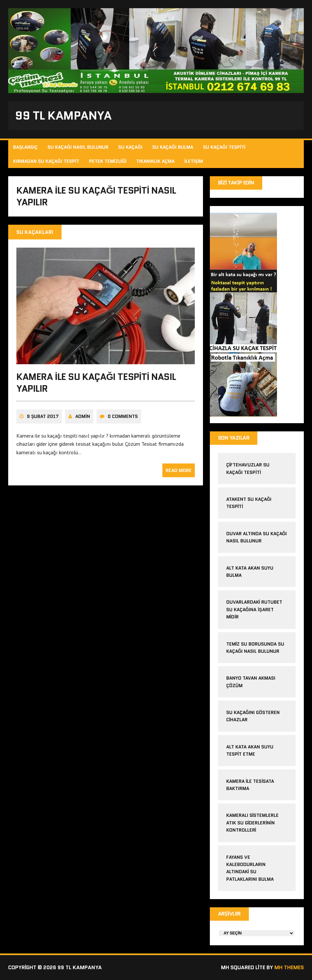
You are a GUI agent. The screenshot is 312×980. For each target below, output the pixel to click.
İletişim (194, 161)
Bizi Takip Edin (236, 183)
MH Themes (289, 967)
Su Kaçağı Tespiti (224, 147)
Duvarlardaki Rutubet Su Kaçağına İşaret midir (254, 609)
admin (83, 416)
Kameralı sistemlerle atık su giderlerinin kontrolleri (253, 823)
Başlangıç (25, 147)
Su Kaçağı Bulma (173, 147)
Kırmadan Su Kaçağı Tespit (46, 161)
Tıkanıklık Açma (155, 161)
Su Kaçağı (130, 147)
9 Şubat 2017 (43, 416)
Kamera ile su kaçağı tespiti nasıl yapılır (96, 383)
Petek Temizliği (108, 161)
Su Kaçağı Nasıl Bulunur (78, 147)
